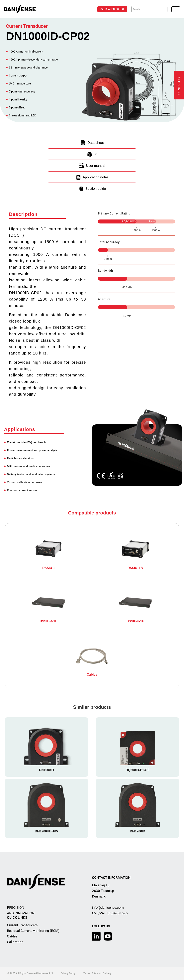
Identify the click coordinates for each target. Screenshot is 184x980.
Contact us (179, 85)
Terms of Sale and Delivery (97, 973)
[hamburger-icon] (176, 9)
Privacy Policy (68, 973)
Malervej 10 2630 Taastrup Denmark (103, 891)
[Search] (164, 9)
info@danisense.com (108, 908)
